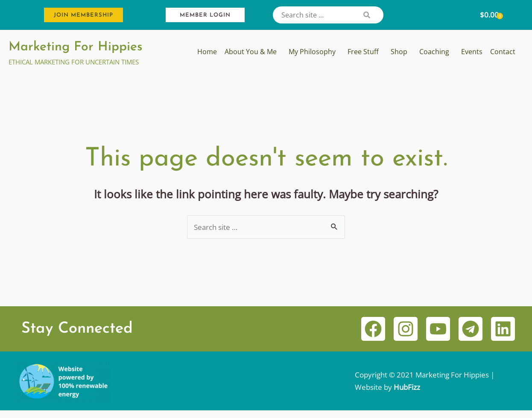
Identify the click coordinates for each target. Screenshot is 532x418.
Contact (503, 52)
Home (207, 52)
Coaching (434, 52)
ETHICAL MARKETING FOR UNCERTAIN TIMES (74, 62)
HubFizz (407, 388)
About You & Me (251, 52)
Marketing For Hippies (76, 47)
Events (472, 52)
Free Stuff (363, 52)
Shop (399, 52)
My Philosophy (312, 52)
